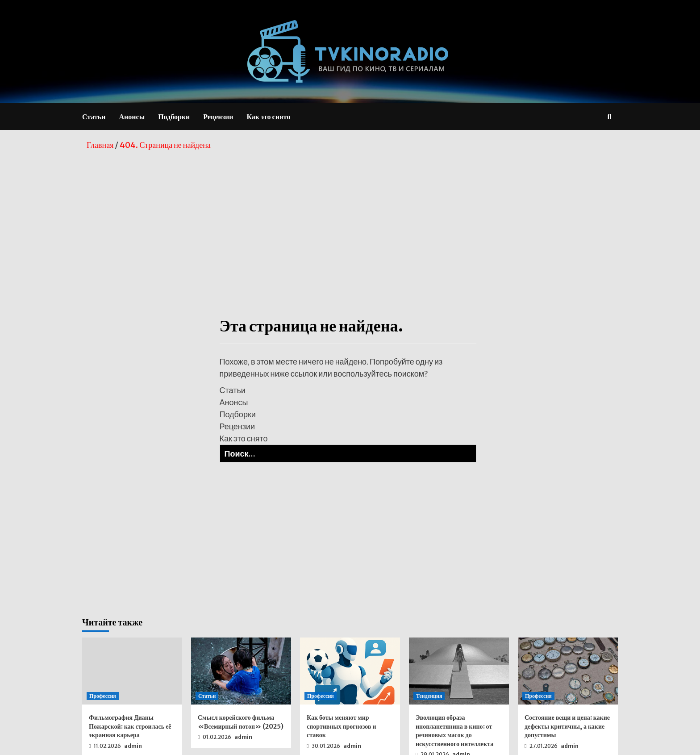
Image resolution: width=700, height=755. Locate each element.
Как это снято (268, 117)
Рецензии (218, 117)
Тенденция (429, 696)
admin (133, 746)
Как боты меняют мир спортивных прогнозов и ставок (341, 726)
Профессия (103, 696)
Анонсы (132, 117)
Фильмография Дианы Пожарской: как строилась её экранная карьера (130, 726)
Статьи (94, 117)
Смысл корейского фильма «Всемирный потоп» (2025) (241, 722)
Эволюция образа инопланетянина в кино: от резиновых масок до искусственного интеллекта (454, 731)
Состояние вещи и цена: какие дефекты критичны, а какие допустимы (567, 726)
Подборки (174, 117)
